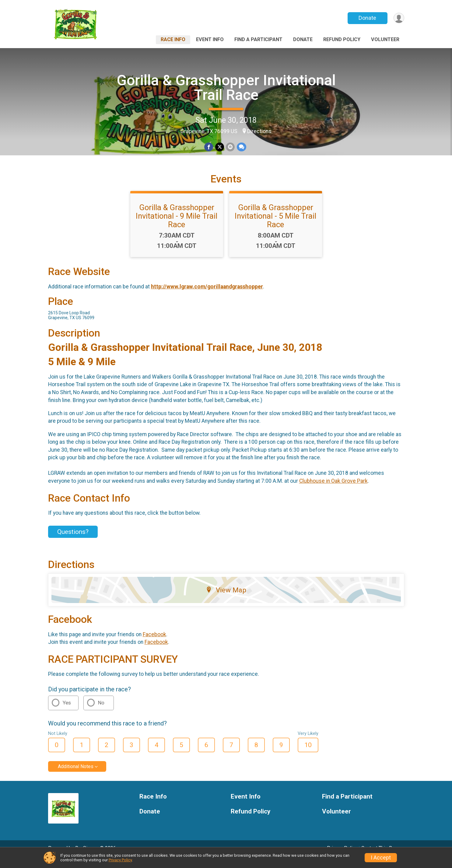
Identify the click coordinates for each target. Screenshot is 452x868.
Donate (367, 18)
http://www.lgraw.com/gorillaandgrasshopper (207, 295)
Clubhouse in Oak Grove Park (333, 489)
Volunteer (385, 39)
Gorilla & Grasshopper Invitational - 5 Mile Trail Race (275, 224)
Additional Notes (76, 775)
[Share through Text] (241, 147)
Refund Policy (342, 39)
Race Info (173, 39)
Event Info (210, 39)
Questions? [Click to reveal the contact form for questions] (73, 540)
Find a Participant (258, 39)
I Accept (381, 858)
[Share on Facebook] (209, 147)
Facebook (154, 643)
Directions (259, 131)
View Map (226, 598)
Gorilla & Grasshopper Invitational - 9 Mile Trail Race (177, 224)
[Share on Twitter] (220, 147)
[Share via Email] (230, 147)
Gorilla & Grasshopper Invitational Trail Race (226, 88)
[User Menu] (399, 18)
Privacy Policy (120, 860)
